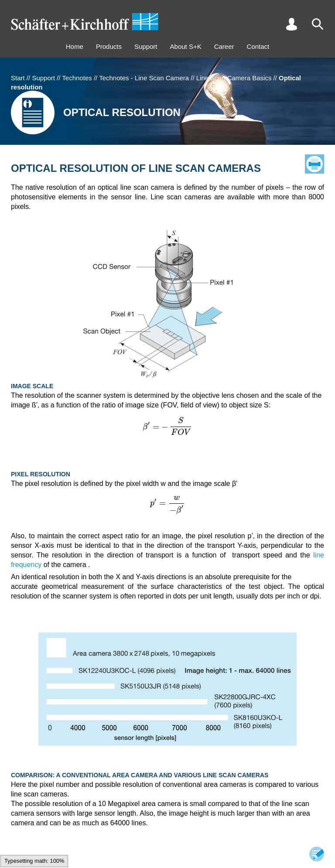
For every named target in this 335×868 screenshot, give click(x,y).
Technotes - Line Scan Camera (144, 78)
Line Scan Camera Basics (234, 78)
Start (18, 78)
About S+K (186, 46)
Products (109, 46)
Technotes (77, 78)
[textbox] (167, 426)
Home (75, 46)
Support (146, 46)
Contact (258, 46)
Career (224, 46)
